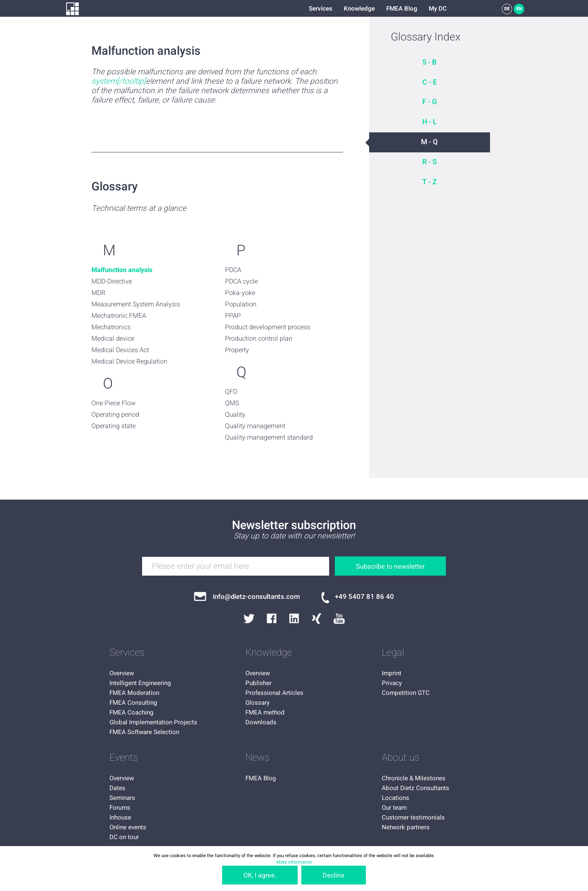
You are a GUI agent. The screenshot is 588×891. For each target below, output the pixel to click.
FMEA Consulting (133, 703)
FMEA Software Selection (144, 732)
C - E (430, 82)
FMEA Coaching (131, 712)
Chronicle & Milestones (414, 778)
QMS (232, 403)
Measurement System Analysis (136, 304)
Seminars (122, 798)
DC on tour (124, 837)
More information (294, 862)
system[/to (110, 82)
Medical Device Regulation (129, 362)
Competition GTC (406, 693)
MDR (98, 293)
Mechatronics (111, 327)
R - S (430, 162)
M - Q (429, 142)
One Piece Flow (114, 403)
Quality (235, 415)
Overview (122, 673)
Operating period (115, 415)
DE (507, 9)
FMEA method (265, 712)
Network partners (406, 827)
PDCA (233, 270)
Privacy (392, 683)
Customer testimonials (413, 817)
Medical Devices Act (120, 350)
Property (237, 350)
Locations (395, 798)
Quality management (255, 426)
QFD (231, 392)
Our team (394, 808)
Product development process (268, 327)
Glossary (257, 703)
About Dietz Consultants (415, 788)
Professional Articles (274, 693)
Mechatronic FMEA (119, 316)
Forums (120, 808)
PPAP (233, 316)
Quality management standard (269, 438)
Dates (117, 788)
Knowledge (359, 9)
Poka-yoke (240, 293)
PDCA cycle (241, 281)
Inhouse (120, 817)
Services (321, 9)
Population (241, 304)
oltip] (137, 82)
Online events (128, 827)
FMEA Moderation (134, 693)
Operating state (114, 426)
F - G (430, 102)
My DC (438, 9)
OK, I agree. (260, 875)
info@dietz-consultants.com (256, 597)
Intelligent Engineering (140, 683)
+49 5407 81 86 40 (364, 597)
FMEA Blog (402, 9)
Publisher (258, 683)
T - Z (430, 182)
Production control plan (259, 339)
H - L (430, 122)
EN (519, 9)
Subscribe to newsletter (390, 567)
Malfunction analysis (122, 270)
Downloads (261, 722)
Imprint (392, 673)
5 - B (429, 62)
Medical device (113, 339)
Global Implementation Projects (153, 722)
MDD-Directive (112, 281)
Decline (334, 875)
